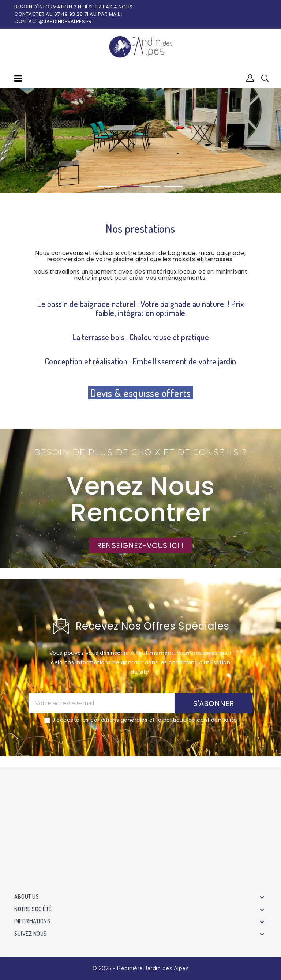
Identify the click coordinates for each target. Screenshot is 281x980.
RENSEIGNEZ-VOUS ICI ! (140, 545)
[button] (250, 78)
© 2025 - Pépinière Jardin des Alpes (141, 968)
